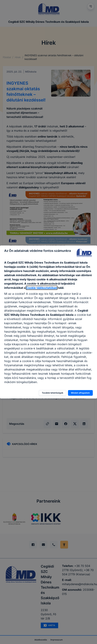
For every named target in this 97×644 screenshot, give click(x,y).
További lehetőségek (53, 393)
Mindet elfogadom (80, 393)
